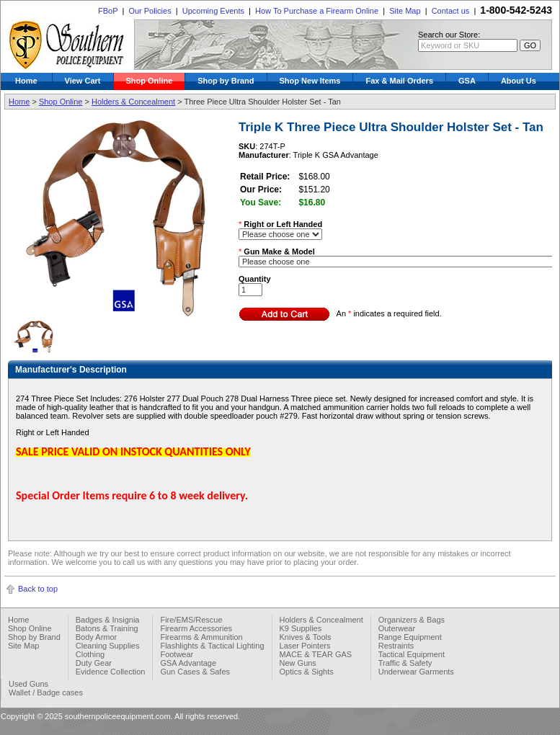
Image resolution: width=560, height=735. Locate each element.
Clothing (90, 654)
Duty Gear (94, 663)
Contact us (451, 11)
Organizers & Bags (412, 620)
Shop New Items (310, 81)
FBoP (108, 11)
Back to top (38, 589)
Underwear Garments (416, 672)
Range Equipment (410, 637)
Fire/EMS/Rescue (191, 620)
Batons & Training (107, 628)
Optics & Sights (307, 672)
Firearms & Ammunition (201, 637)
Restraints (396, 646)
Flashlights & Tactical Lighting (212, 646)
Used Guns (28, 684)
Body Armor (96, 637)
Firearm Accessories (196, 628)
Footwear (177, 654)
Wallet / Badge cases (46, 692)
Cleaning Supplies (108, 646)
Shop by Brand (226, 81)
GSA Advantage (188, 663)
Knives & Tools (306, 637)
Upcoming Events (213, 11)
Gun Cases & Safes (195, 672)
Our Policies (150, 11)
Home (26, 81)
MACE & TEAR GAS (316, 654)
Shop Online (150, 81)
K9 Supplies (301, 628)
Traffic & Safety (405, 663)
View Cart (83, 81)
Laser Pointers (305, 646)
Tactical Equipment (412, 654)
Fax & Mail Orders (399, 81)
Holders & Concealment (133, 102)
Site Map (405, 11)
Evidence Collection (111, 672)
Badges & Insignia (108, 620)
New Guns (298, 663)
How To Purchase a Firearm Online (317, 11)
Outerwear (397, 628)
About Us (519, 81)
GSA (467, 81)
